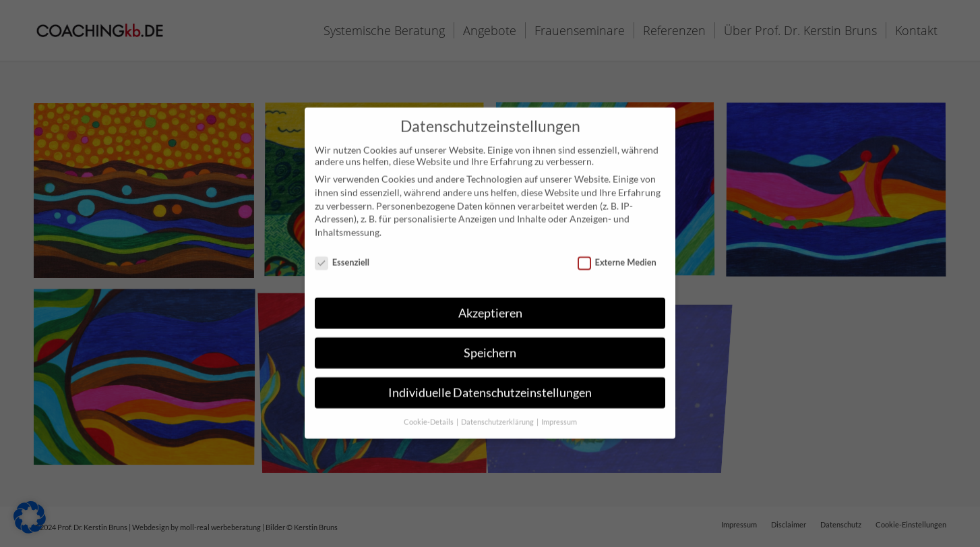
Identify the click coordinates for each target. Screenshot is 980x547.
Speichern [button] (490, 342)
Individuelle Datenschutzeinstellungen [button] (490, 381)
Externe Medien (617, 251)
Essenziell (342, 251)
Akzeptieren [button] (490, 302)
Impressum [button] (559, 411)
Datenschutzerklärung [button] (498, 411)
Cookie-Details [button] (429, 411)
